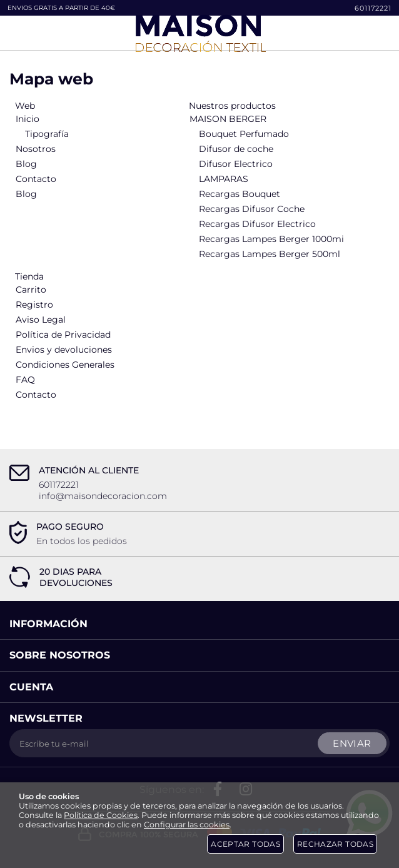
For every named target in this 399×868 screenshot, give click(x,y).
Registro (34, 305)
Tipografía (47, 134)
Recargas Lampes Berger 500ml (270, 254)
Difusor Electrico (236, 164)
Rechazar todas (335, 844)
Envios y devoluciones (64, 350)
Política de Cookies (101, 815)
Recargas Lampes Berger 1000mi (271, 239)
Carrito (31, 290)
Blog (26, 164)
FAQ (25, 380)
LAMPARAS (224, 179)
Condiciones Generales (65, 365)
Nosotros (36, 149)
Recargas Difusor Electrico (257, 224)
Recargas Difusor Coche (252, 209)
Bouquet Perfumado (244, 134)
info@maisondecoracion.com (103, 496)
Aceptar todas (245, 844)
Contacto (36, 179)
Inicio (28, 119)
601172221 (373, 8)
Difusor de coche (236, 149)
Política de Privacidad (63, 335)
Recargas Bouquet (240, 194)
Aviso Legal (41, 320)
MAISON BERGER (228, 119)
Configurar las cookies (187, 825)
